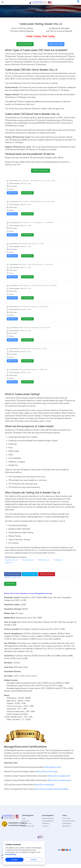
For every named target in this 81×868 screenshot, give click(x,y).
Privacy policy (66, 822)
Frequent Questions (48, 822)
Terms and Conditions (69, 825)
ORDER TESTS (11, 588)
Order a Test (25, 825)
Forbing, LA (58, 563)
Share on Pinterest (54, 578)
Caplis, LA (9, 566)
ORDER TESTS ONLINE (25, 44)
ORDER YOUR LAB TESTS (41, 171)
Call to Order (29, 194)
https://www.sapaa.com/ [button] (59, 780)
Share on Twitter (34, 578)
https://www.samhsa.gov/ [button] (60, 784)
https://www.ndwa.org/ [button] (47, 776)
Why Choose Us (27, 828)
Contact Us (45, 830)
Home (39, 10)
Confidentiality (67, 828)
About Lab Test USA (28, 830)
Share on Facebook (14, 578)
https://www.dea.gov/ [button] (44, 789)
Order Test (13, 194)
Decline (34, 860)
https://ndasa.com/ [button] (53, 771)
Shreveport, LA (28, 563)
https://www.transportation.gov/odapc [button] (51, 793)
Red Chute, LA (44, 563)
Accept (14, 860)
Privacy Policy (11, 854)
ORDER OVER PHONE (56, 44)
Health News (46, 828)
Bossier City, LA (11, 563)
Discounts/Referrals (48, 825)
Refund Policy (66, 830)
